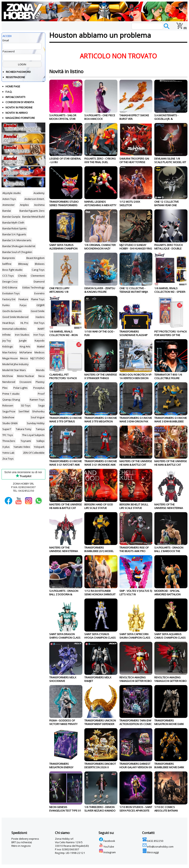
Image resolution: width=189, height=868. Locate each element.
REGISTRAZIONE (15, 77)
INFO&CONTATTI (15, 97)
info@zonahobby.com (158, 847)
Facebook (107, 841)
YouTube (106, 847)
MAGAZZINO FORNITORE (20, 118)
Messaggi (150, 852)
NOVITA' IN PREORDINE (19, 107)
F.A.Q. (9, 92)
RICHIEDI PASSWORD (18, 72)
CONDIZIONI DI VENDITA (20, 102)
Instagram (107, 852)
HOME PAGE (13, 86)
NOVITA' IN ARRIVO (17, 113)
